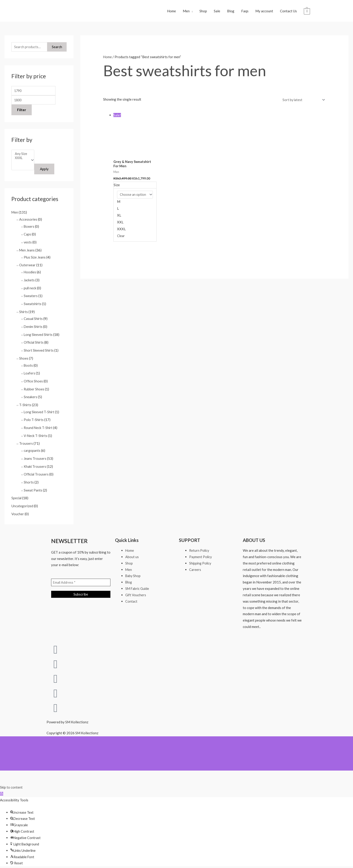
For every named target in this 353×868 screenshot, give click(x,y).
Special (17, 495)
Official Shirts (34, 343)
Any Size (21, 158)
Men (186, 12)
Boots (28, 366)
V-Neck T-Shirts (36, 434)
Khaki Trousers (35, 464)
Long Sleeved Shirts (39, 336)
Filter (22, 114)
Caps (27, 238)
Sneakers (31, 397)
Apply (45, 173)
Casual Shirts (34, 320)
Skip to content (11, 784)
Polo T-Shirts (34, 419)
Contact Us (288, 12)
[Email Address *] (81, 579)
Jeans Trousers (35, 456)
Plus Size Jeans (35, 261)
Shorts (29, 480)
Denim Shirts (33, 328)
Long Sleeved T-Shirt (40, 411)
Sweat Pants (33, 487)
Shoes (24, 359)
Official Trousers (37, 472)
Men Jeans (27, 254)
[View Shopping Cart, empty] (307, 12)
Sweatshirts (33, 306)
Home (171, 12)
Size (117, 188)
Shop (203, 12)
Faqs (245, 12)
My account (264, 12)
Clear (121, 239)
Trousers (26, 442)
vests (28, 246)
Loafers (30, 374)
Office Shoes (33, 381)
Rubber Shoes (34, 389)
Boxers (29, 230)
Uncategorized (23, 503)
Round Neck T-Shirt (38, 426)
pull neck (30, 290)
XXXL (21, 162)
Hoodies (30, 275)
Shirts (24, 314)
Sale (217, 12)
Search (57, 50)
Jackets (29, 283)
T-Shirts (25, 404)
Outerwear (27, 268)
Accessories (28, 224)
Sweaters (31, 298)
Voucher (18, 510)
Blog (231, 12)
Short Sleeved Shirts (39, 351)
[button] (2, 790)
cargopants (32, 449)
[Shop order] (302, 102)
